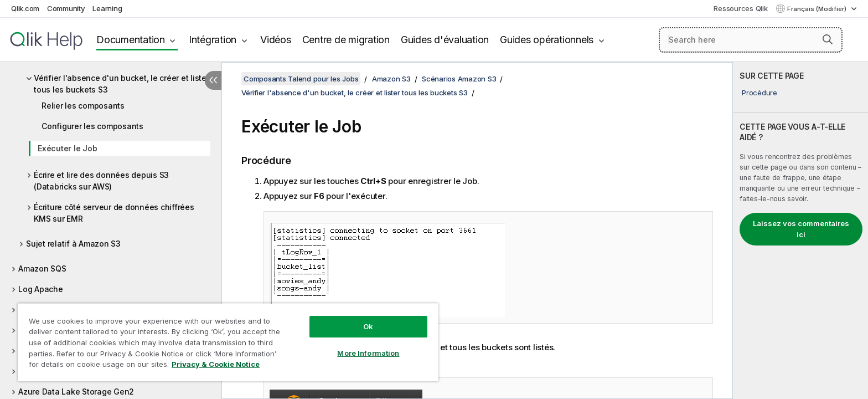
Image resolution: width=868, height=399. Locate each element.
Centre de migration (346, 40)
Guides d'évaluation (445, 40)
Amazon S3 (391, 79)
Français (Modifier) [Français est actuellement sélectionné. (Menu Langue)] (818, 9)
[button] (828, 39)
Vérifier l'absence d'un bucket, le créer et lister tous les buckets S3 (122, 84)
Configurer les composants (92, 126)
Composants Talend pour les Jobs (301, 79)
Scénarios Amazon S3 (459, 79)
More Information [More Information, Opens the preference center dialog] (368, 353)
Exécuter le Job (67, 148)
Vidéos (276, 40)
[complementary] (800, 231)
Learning (107, 8)
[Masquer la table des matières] (213, 80)
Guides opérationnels (547, 40)
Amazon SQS (42, 268)
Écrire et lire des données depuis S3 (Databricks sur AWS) (101, 181)
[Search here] (751, 40)
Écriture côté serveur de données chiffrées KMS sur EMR (114, 213)
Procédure (759, 93)
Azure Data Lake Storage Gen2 (76, 392)
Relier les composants (83, 106)
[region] (228, 342)
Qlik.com (25, 8)
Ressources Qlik (740, 8)
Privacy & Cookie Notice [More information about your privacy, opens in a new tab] (216, 364)
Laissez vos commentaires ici (801, 229)
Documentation (131, 40)
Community (66, 8)
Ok (368, 326)
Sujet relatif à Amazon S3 (73, 244)
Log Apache (41, 289)
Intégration (213, 40)
